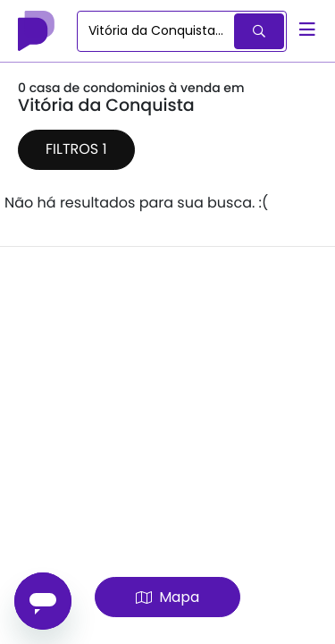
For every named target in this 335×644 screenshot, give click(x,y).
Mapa (167, 597)
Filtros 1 (76, 149)
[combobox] (157, 31)
